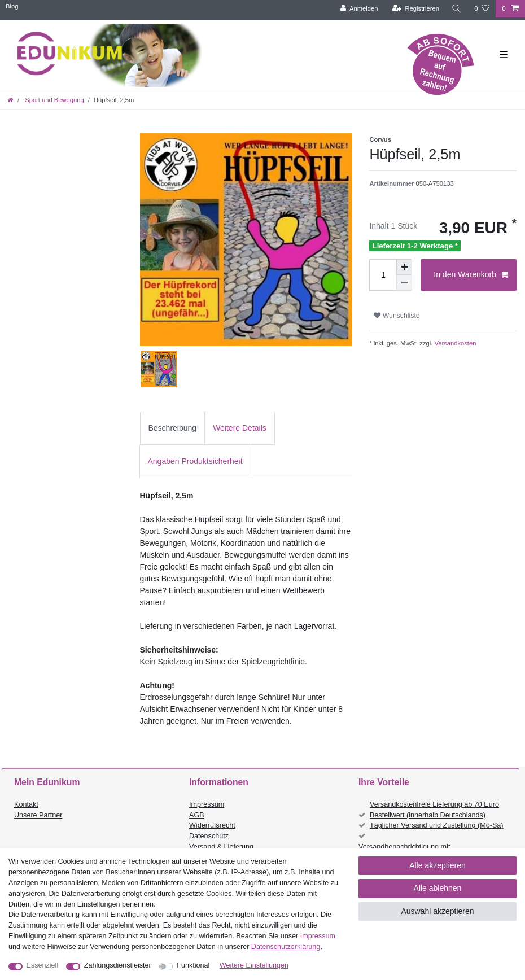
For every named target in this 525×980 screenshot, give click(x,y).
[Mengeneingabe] (383, 275)
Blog (12, 6)
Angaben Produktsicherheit (195, 461)
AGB (197, 815)
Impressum (207, 804)
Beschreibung (173, 428)
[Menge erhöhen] (404, 267)
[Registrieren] (416, 9)
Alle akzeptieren (438, 865)
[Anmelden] (359, 9)
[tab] (173, 428)
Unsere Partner (38, 815)
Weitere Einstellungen (254, 965)
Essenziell (43, 965)
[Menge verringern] (404, 283)
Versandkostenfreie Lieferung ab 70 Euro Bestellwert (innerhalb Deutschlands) (434, 810)
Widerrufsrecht (212, 825)
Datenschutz (209, 836)
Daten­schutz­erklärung (286, 947)
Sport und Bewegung (54, 100)
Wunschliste (397, 316)
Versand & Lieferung (221, 847)
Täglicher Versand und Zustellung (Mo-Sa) (437, 825)
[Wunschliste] (482, 9)
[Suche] (457, 9)
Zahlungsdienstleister (118, 965)
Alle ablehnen (438, 888)
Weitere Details (240, 428)
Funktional (193, 965)
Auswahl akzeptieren (437, 911)
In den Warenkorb (471, 275)
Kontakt (26, 804)
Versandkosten (454, 343)
